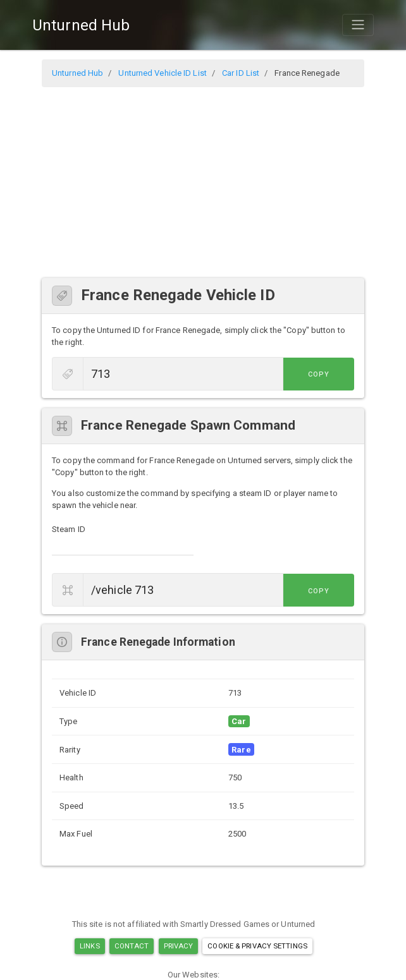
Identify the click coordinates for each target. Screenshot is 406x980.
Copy (326, 374)
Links (90, 946)
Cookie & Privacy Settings (257, 946)
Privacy (179, 946)
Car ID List (241, 73)
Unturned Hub (81, 25)
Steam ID (69, 529)
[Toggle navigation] (358, 25)
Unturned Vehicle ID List (162, 73)
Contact (132, 946)
